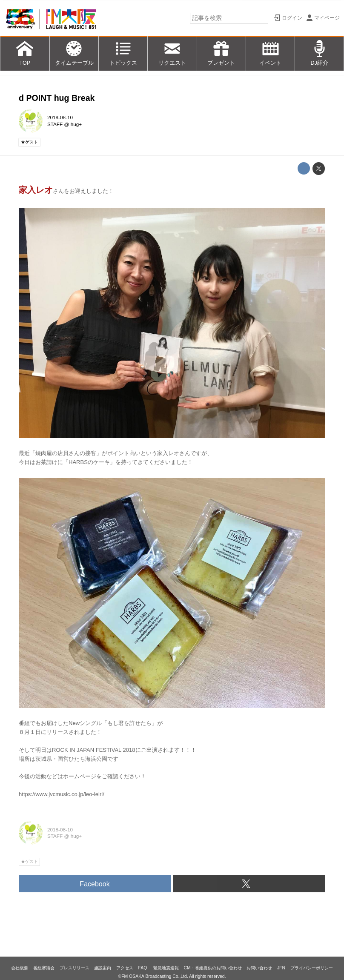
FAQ (143, 968)
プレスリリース (75, 968)
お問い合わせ (259, 968)
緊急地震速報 (166, 968)
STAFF (55, 124)
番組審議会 (44, 968)
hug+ (76, 124)
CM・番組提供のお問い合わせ (212, 968)
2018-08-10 (60, 117)
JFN (281, 968)
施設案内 (103, 968)
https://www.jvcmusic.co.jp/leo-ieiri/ (62, 794)
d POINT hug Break (57, 98)
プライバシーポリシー (312, 968)
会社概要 (20, 968)
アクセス (125, 968)
